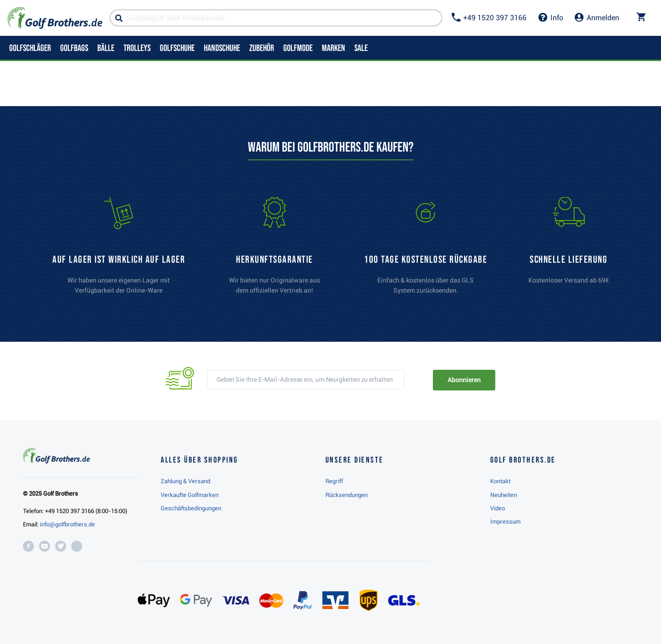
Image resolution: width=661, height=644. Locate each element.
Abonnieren (464, 380)
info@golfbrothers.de (67, 524)
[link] (426, 250)
